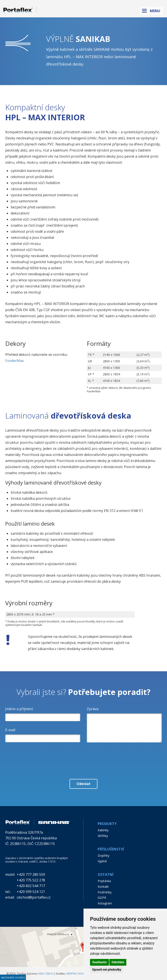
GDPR (102, 898)
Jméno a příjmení (19, 709)
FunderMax (14, 361)
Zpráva (93, 709)
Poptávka (104, 881)
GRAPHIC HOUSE (76, 974)
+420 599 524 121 (31, 892)
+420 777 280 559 (31, 874)
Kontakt (103, 887)
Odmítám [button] (118, 962)
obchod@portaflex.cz (34, 897)
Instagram (105, 903)
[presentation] (83, 755)
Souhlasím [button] (99, 962)
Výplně (102, 861)
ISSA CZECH (46, 974)
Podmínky (105, 892)
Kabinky (103, 830)
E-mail (10, 730)
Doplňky (104, 855)
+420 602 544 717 (31, 886)
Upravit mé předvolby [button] (107, 970)
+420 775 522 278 (31, 880)
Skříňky (103, 836)
